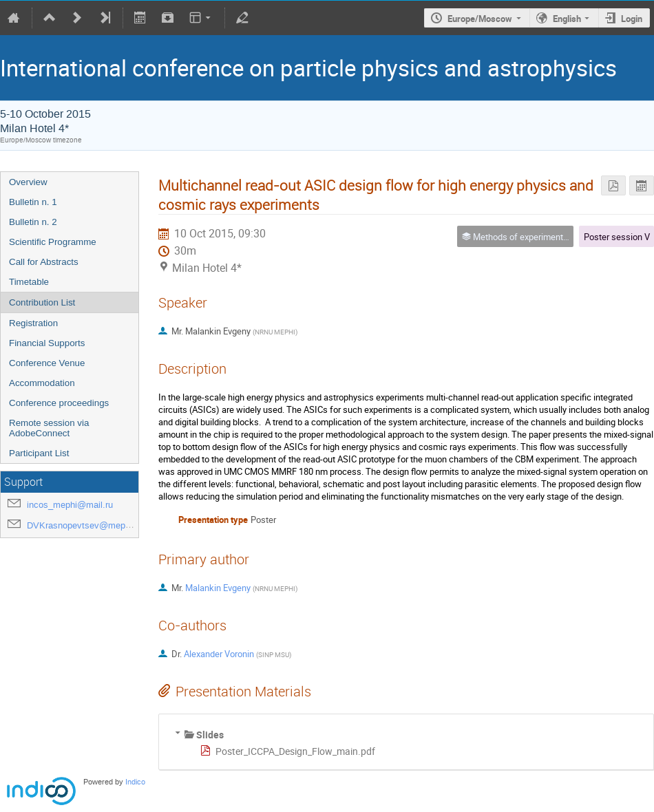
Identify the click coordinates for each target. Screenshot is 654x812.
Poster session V (617, 237)
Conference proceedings (59, 403)
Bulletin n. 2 (33, 222)
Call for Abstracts (44, 262)
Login (632, 19)
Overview (28, 182)
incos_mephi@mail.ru (70, 505)
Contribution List (42, 302)
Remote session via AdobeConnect (49, 428)
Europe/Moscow (480, 19)
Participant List (39, 453)
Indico (135, 782)
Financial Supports (47, 343)
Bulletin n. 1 (33, 202)
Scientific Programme (53, 242)
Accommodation (42, 383)
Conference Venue (47, 363)
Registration (33, 323)
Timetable (29, 282)
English (567, 19)
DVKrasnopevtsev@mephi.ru (85, 525)
